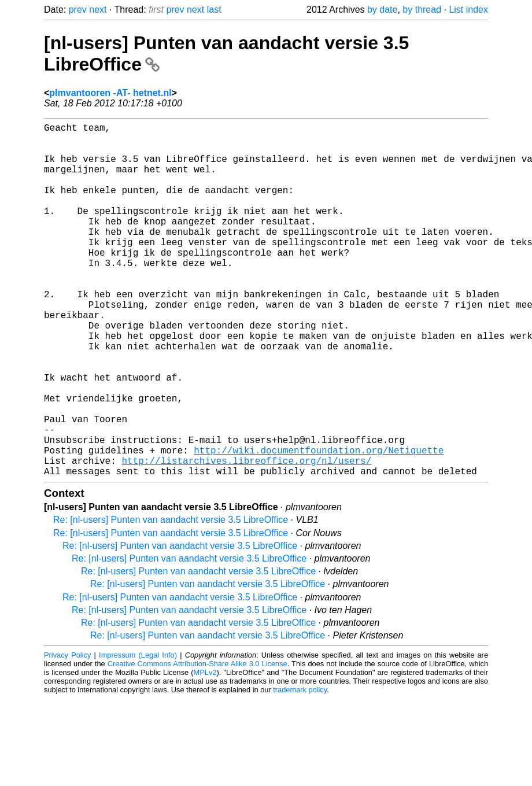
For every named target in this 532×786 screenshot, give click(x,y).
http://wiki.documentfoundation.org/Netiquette (319, 524)
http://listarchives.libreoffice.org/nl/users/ (246, 537)
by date (382, 10)
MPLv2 (205, 751)
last (214, 10)
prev (78, 10)
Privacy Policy (67, 734)
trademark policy (300, 768)
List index (468, 10)
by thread (422, 10)
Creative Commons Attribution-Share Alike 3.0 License (197, 742)
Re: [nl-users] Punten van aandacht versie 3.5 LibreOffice (171, 598)
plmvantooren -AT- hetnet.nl (110, 93)
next (98, 10)
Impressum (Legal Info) (138, 734)
